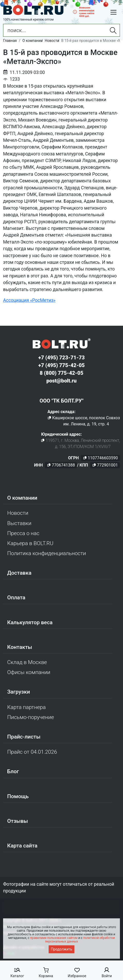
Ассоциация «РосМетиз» (29, 300)
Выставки (19, 523)
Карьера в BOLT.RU (30, 543)
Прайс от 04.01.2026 (32, 752)
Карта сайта (22, 846)
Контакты (20, 647)
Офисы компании (29, 672)
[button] (113, 12)
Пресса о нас (23, 533)
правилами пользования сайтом (54, 938)
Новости (18, 513)
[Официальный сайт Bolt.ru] (35, 10)
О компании (22, 498)
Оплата (16, 598)
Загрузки (19, 692)
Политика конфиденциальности (47, 553)
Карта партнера (27, 707)
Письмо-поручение (31, 717)
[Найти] (113, 30)
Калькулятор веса (30, 622)
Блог (13, 771)
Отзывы (18, 821)
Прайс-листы (24, 737)
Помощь (18, 796)
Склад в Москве (27, 662)
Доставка (19, 573)
